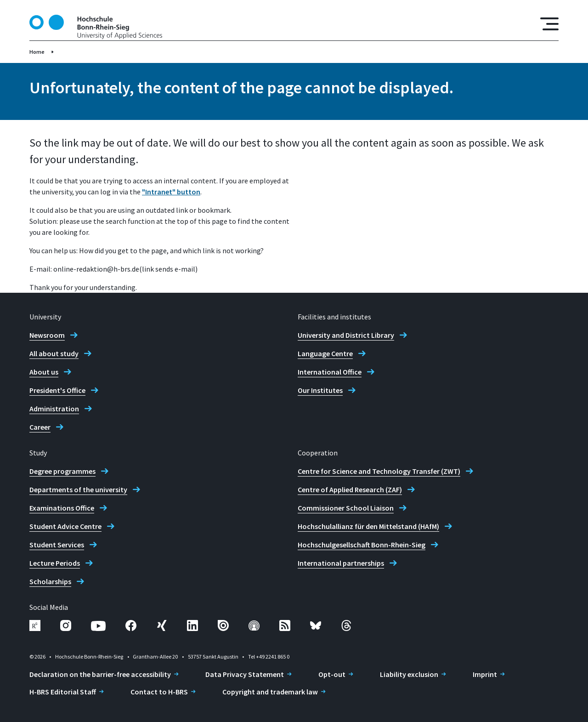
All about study (54, 353)
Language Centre (325, 353)
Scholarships (50, 581)
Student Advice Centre (65, 526)
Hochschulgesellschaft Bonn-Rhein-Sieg (362, 545)
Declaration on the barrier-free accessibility (100, 674)
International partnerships (341, 563)
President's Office (57, 390)
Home (37, 52)
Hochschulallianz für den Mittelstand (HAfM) (368, 526)
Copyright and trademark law (270, 692)
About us (44, 372)
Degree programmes (62, 471)
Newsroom (47, 335)
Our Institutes (320, 390)
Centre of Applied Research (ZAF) (350, 489)
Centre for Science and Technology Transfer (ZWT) (379, 471)
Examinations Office (62, 508)
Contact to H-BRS (159, 692)
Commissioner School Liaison (346, 508)
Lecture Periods (55, 563)
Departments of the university (78, 489)
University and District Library (346, 335)
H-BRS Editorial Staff (63, 692)
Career (40, 427)
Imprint (485, 674)
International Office (330, 372)
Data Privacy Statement (245, 674)
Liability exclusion (409, 674)
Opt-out (332, 674)
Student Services (57, 545)
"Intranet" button (171, 192)
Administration (54, 409)
